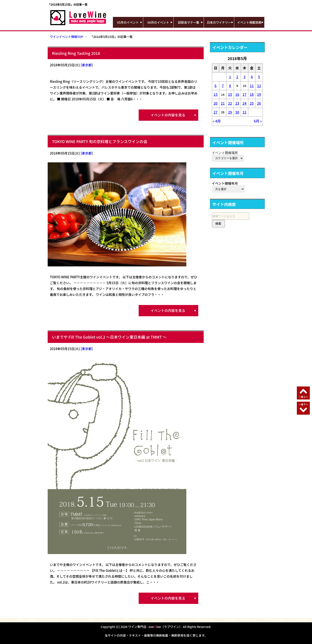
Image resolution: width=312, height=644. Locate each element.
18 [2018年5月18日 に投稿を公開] (252, 94)
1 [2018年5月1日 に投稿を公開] (230, 77)
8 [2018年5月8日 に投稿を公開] (230, 86)
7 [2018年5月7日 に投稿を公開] (223, 86)
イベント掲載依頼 (249, 22)
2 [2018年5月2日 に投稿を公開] (237, 77)
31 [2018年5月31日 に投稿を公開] (244, 112)
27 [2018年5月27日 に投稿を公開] (216, 112)
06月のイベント (158, 22)
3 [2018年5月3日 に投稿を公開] (245, 77)
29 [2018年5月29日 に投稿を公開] (230, 112)
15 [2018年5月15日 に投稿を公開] (230, 94)
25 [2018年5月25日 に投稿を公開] (252, 103)
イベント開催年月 (225, 183)
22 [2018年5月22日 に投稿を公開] (230, 103)
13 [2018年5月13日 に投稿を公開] (216, 94)
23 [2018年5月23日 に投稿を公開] (237, 103)
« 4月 (217, 121)
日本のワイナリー (219, 22)
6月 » (258, 121)
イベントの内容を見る (168, 115)
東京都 (87, 65)
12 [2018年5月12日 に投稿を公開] (259, 86)
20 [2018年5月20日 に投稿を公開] (216, 103)
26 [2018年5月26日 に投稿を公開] (259, 103)
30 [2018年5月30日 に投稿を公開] (237, 112)
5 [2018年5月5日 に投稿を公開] (259, 77)
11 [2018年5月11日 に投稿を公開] (252, 86)
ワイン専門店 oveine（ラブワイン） (155, 627)
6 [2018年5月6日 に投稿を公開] (215, 86)
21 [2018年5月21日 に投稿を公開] (223, 103)
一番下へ (303, 404)
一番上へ (303, 397)
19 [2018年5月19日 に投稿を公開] (259, 94)
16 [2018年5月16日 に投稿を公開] (237, 94)
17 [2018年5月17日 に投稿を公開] (244, 94)
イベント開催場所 (225, 153)
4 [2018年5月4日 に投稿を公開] (252, 77)
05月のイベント (128, 22)
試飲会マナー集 (189, 22)
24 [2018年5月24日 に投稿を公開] (244, 103)
